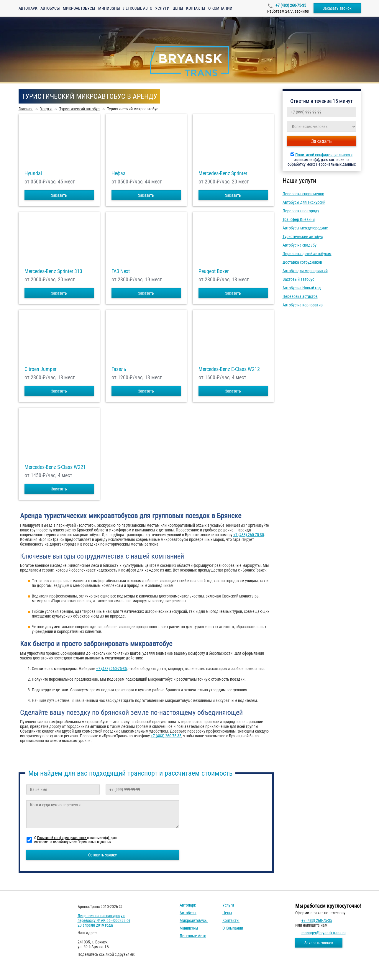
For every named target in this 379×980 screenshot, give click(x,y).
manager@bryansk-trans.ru (324, 933)
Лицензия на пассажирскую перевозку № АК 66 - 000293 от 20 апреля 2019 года (104, 920)
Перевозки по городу (301, 211)
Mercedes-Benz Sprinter (223, 173)
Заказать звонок (337, 8)
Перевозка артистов (300, 296)
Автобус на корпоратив (303, 305)
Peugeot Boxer (214, 271)
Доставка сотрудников (302, 262)
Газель (119, 369)
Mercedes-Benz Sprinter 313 (53, 271)
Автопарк (28, 8)
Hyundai (33, 173)
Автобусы (50, 8)
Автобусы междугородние (305, 228)
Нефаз (118, 173)
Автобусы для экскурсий (304, 202)
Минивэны (109, 8)
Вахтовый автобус (298, 279)
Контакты (196, 8)
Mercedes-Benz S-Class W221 (55, 467)
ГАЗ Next (121, 271)
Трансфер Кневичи (299, 219)
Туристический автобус (303, 237)
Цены (178, 8)
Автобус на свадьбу (300, 245)
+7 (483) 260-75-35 (290, 5)
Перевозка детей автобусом (307, 254)
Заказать (59, 195)
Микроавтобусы (79, 8)
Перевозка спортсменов (303, 194)
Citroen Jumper (40, 369)
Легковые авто (138, 8)
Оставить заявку (102, 855)
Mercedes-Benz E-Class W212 (229, 369)
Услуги (162, 8)
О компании (220, 8)
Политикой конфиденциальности (324, 155)
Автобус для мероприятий (305, 271)
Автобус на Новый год (302, 288)
